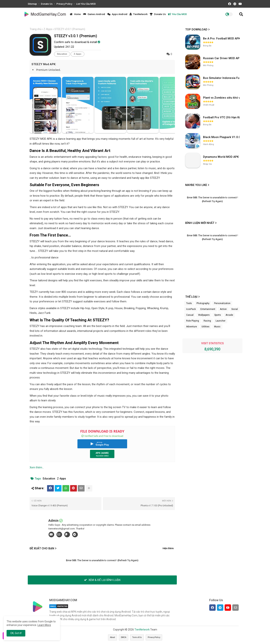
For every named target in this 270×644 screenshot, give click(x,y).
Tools (189, 303)
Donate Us (47, 4)
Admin (53, 521)
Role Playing (193, 321)
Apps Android (117, 14)
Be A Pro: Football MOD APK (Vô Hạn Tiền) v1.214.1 (222, 39)
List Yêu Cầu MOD (86, 4)
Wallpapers (204, 315)
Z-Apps (48, 29)
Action (223, 309)
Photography (203, 303)
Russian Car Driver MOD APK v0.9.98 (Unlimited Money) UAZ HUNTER (222, 58)
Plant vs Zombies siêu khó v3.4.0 (222, 98)
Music (217, 327)
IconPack (191, 309)
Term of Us (137, 637)
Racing (207, 321)
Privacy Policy (65, 4)
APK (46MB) (102, 453)
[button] (241, 14)
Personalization (222, 303)
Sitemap (33, 4)
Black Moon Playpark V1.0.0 (222, 137)
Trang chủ (36, 29)
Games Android (94, 14)
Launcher (220, 321)
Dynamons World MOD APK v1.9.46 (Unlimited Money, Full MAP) (222, 157)
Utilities (205, 327)
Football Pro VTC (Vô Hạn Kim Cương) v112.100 (222, 117)
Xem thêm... (37, 467)
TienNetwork (139, 14)
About (112, 637)
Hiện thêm (168, 548)
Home (75, 14)
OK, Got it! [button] (16, 633)
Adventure (192, 327)
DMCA (124, 637)
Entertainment (208, 309)
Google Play (102, 445)
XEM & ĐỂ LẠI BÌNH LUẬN (102, 580)
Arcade (229, 315)
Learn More (44, 625)
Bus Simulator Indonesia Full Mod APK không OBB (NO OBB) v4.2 (222, 78)
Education (62, 54)
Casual (190, 315)
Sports (218, 315)
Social (235, 309)
